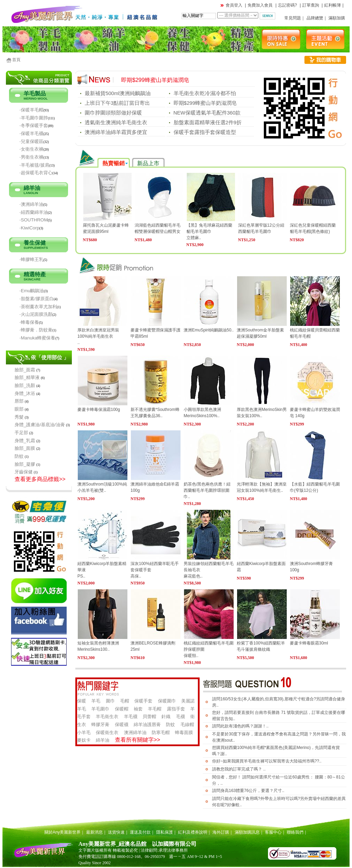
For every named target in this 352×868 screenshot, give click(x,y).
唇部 (19, 401)
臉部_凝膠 (25, 464)
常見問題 (293, 18)
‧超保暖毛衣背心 (36, 173)
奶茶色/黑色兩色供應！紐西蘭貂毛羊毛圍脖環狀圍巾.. (207, 490)
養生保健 (35, 243)
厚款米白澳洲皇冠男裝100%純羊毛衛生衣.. (98, 336)
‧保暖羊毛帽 (31, 110)
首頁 (16, 60)
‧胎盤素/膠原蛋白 (37, 299)
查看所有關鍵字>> (138, 740)
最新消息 (94, 832)
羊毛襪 (131, 717)
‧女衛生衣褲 (31, 149)
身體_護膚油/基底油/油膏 (40, 425)
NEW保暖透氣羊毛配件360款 (207, 113)
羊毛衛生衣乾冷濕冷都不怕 (205, 93)
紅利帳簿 (333, 5)
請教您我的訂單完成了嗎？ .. (239, 769)
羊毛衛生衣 (107, 717)
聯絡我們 (295, 832)
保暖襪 (122, 724)
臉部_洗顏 (25, 385)
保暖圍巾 (167, 701)
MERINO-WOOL (36, 99)
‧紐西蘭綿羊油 (34, 212)
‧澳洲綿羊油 (31, 204)
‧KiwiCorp (29, 228)
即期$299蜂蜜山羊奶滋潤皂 (155, 80)
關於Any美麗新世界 (63, 832)
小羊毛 (84, 732)
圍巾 (110, 701)
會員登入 (234, 5)
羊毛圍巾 (100, 709)
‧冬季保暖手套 (34, 125)
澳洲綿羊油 (135, 732)
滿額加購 (337, 18)
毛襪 (181, 717)
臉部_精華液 (27, 377)
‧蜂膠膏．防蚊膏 (36, 330)
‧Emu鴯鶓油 (32, 291)
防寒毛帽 (161, 732)
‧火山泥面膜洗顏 (36, 314)
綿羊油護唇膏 (147, 724)
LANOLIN (31, 193)
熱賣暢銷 (114, 163)
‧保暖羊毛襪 (31, 133)
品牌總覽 (315, 18)
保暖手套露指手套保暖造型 (205, 132)
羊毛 (96, 701)
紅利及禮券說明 (193, 832)
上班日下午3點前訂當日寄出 (117, 103)
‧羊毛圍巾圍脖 (34, 118)
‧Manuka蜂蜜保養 (37, 338)
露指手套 (176, 709)
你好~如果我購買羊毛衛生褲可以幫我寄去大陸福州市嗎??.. (267, 761)
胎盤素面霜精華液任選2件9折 (208, 123)
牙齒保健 (24, 472)
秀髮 (19, 417)
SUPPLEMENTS (36, 248)
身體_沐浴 (25, 393)
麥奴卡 (84, 740)
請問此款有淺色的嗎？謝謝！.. (240, 726)
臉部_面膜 (25, 448)
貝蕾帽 (149, 717)
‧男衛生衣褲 (31, 157)
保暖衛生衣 (107, 732)
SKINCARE (32, 279)
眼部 (19, 409)
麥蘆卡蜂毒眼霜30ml (309, 643)
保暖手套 (143, 701)
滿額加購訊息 (247, 832)
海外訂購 (221, 832)
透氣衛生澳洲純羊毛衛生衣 (116, 123)
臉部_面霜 (25, 370)
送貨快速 (116, 832)
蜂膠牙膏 (100, 724)
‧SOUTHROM (34, 220)
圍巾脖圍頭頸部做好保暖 (113, 113)
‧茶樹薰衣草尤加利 (38, 307)
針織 (166, 717)
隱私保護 (165, 832)
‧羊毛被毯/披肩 (34, 165)
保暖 (82, 701)
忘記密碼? (288, 5)
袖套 (138, 709)
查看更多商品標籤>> (40, 479)
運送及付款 (140, 832)
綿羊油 (32, 188)
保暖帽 (122, 709)
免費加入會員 (260, 5)
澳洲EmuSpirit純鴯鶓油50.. (209, 330)
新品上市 (148, 163)
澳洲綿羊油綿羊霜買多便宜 (116, 132)
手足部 (21, 433)
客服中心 (273, 832)
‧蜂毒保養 (29, 322)
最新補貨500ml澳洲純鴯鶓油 (118, 93)
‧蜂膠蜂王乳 (31, 259)
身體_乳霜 (25, 441)
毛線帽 (187, 724)
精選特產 (35, 274)
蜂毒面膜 (184, 732)
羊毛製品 (35, 94)
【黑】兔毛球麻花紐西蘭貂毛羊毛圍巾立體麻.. (209, 231)
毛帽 (125, 701)
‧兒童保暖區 (31, 141)
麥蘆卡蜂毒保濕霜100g (99, 410)
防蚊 (19, 456)
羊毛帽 (155, 709)
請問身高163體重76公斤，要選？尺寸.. (248, 791)
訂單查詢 (311, 5)
